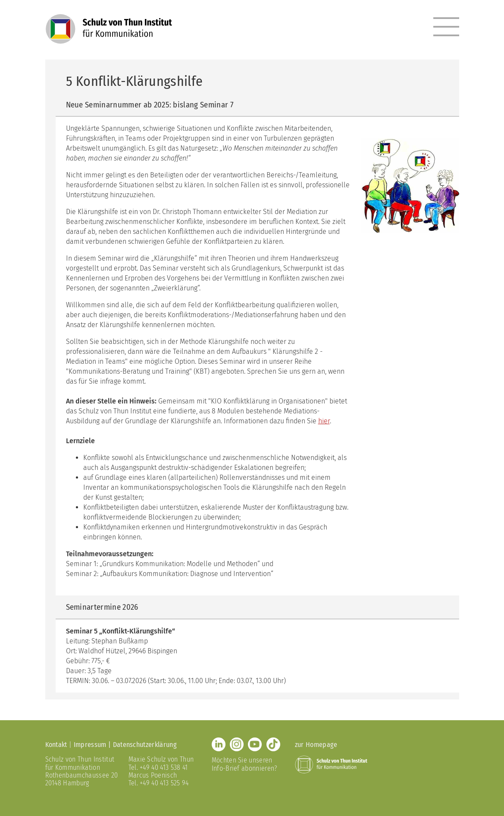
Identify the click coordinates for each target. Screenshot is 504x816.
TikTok (273, 744)
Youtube (255, 744)
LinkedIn (219, 744)
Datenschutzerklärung (145, 745)
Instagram (237, 744)
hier (324, 421)
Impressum (90, 745)
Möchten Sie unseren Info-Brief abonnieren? (245, 764)
